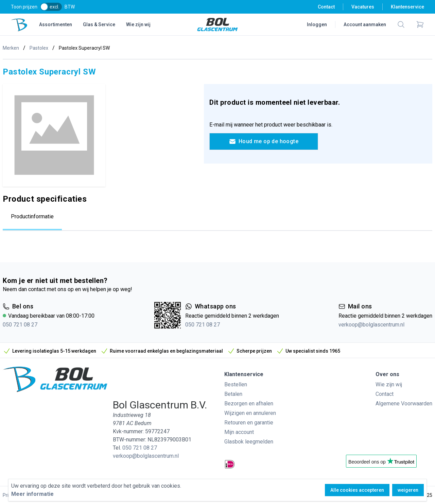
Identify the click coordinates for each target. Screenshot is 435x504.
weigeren (408, 490)
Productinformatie (32, 216)
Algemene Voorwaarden (404, 404)
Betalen (233, 394)
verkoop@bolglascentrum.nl (371, 325)
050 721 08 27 (20, 325)
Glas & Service (99, 24)
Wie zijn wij (138, 24)
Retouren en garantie (249, 423)
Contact (326, 7)
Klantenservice (407, 7)
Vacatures (363, 7)
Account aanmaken (365, 24)
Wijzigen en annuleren (250, 413)
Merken (11, 48)
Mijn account (239, 432)
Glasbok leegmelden (249, 442)
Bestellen (236, 384)
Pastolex (39, 48)
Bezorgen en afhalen (249, 404)
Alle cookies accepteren (357, 490)
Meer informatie (32, 494)
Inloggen (317, 24)
